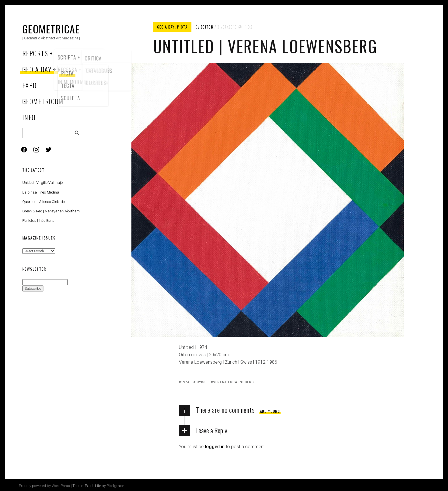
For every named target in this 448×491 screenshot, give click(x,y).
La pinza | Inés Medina (41, 192)
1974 (185, 382)
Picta (182, 27)
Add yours (270, 411)
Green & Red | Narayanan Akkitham (51, 211)
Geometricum (43, 101)
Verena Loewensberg (234, 382)
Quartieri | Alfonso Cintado (43, 202)
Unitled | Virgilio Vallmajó (42, 183)
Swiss (201, 382)
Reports (35, 53)
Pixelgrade (115, 486)
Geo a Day (37, 69)
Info (29, 117)
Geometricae (51, 29)
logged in (215, 447)
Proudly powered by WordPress (44, 486)
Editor (207, 27)
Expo (30, 85)
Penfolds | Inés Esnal (39, 221)
